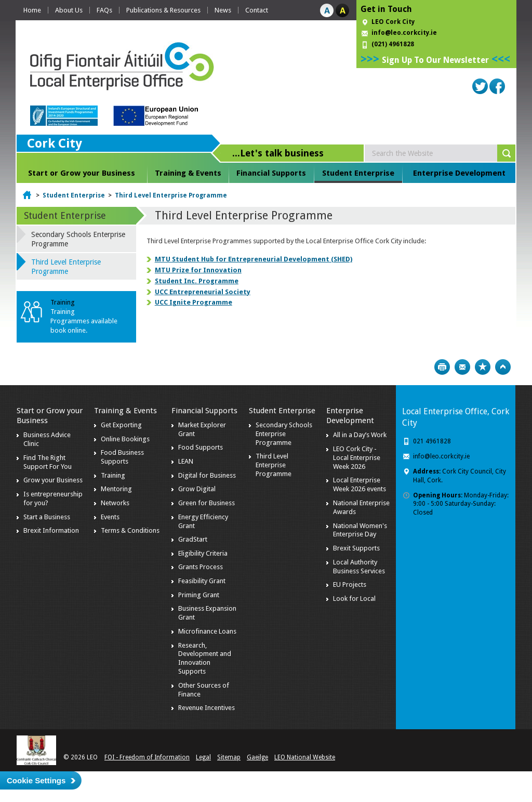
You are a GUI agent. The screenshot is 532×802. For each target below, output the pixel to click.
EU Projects (350, 584)
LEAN (186, 461)
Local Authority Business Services (359, 567)
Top (503, 367)
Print (442, 367)
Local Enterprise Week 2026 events (360, 484)
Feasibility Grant (202, 581)
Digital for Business (207, 475)
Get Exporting (121, 425)
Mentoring (116, 489)
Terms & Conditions (130, 530)
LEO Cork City (393, 22)
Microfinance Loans (207, 631)
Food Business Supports (122, 457)
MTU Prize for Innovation (198, 270)
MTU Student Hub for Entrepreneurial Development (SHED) (254, 259)
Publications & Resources (163, 10)
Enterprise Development (459, 173)
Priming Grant (199, 595)
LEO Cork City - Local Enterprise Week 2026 (357, 458)
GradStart (193, 539)
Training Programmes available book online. (84, 321)
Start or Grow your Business (82, 173)
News (223, 10)
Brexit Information (51, 530)
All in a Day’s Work (360, 435)
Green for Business (207, 503)
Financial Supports (271, 173)
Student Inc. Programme (197, 281)
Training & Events (188, 173)
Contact (257, 10)
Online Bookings (125, 439)
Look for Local (354, 599)
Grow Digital (197, 489)
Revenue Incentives (207, 708)
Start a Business (47, 517)
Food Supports (201, 447)
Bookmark (483, 367)
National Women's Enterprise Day (360, 530)
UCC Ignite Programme (194, 302)
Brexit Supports (356, 548)
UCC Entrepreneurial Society (203, 292)
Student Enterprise (358, 173)
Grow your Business (53, 480)
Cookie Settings (36, 780)
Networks (115, 503)
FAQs (104, 10)
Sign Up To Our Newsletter (435, 60)
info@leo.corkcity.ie (404, 33)
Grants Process (201, 567)
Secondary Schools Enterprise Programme (78, 239)
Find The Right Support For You (48, 462)
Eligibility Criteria (203, 553)
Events (110, 517)
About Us (69, 10)
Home (32, 10)
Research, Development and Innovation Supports (205, 659)
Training (113, 475)
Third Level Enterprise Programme (171, 195)
